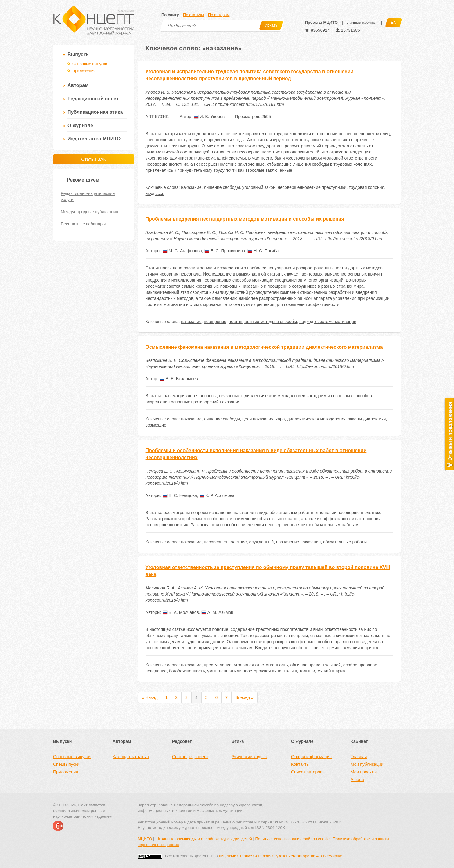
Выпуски (78, 54)
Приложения (84, 71)
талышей (332, 665)
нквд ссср (155, 193)
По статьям (193, 15)
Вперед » (244, 697)
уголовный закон (259, 187)
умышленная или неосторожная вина (244, 671)
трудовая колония (366, 187)
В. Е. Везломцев (179, 379)
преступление (218, 665)
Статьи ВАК (94, 159)
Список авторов (307, 772)
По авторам (219, 15)
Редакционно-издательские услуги (88, 196)
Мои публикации (367, 764)
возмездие (156, 425)
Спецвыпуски (66, 764)
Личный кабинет (362, 22)
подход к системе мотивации (328, 322)
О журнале (80, 126)
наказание (191, 187)
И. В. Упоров (209, 117)
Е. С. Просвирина (225, 251)
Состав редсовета (190, 757)
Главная (359, 757)
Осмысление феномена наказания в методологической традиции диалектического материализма (264, 347)
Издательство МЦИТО (94, 139)
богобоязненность (187, 671)
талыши (307, 671)
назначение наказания (298, 542)
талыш (290, 671)
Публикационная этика (95, 112)
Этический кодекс (249, 757)
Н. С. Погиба (263, 251)
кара (280, 419)
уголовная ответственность (261, 665)
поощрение (215, 322)
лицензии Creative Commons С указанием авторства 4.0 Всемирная (281, 856)
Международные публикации (89, 212)
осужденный (262, 542)
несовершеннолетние (225, 542)
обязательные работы (345, 542)
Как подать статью (131, 757)
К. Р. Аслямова (217, 495)
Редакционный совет (93, 99)
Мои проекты (364, 772)
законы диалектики (367, 419)
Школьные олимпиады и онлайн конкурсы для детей (204, 839)
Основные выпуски (90, 64)
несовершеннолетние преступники (312, 187)
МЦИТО (145, 839)
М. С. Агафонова (182, 251)
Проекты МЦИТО (321, 22)
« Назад (150, 697)
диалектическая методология (316, 419)
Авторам (78, 85)
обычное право (305, 665)
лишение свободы (222, 187)
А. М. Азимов (217, 612)
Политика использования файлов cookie (292, 839)
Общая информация (311, 757)
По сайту (170, 15)
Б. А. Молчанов (181, 612)
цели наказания (258, 419)
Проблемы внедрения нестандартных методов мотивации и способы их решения (245, 219)
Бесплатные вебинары (83, 224)
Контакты (300, 764)
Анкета (357, 780)
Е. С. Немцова (180, 495)
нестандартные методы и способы (263, 322)
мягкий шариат (332, 671)
